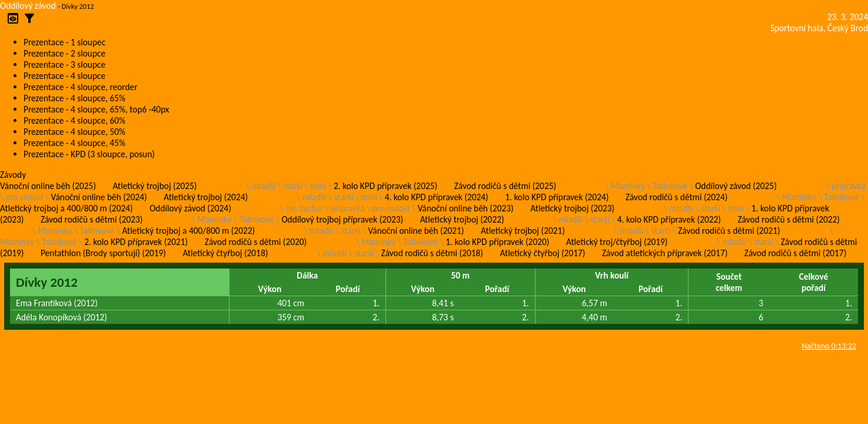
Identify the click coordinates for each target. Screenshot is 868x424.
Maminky (628, 186)
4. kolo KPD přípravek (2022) (669, 219)
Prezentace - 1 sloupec (64, 42)
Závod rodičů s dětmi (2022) (788, 219)
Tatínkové (670, 186)
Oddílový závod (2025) (736, 186)
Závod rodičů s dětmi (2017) (795, 253)
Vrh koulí (612, 275)
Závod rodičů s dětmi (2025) (505, 186)
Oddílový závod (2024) (190, 208)
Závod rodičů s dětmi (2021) (729, 231)
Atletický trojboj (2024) (206, 197)
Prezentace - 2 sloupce (64, 53)
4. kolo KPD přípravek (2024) (437, 197)
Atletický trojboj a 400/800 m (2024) (66, 208)
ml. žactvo (305, 208)
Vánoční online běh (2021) (416, 231)
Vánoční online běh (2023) (466, 208)
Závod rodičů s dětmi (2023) (92, 219)
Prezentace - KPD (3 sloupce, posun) (89, 154)
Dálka (307, 275)
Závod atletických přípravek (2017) (665, 253)
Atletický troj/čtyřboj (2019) (617, 242)
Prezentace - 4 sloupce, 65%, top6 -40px (96, 109)
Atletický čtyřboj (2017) (543, 253)
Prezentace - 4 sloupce (64, 76)
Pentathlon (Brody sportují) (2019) (103, 253)
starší (293, 186)
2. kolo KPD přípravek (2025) (385, 186)
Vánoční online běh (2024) (99, 197)
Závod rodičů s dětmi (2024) (676, 197)
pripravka (849, 186)
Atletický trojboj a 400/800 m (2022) (189, 231)
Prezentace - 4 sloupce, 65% (74, 98)
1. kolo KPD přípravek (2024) (557, 197)
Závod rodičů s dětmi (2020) (256, 242)
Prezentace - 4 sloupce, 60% (74, 120)
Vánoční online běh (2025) (48, 186)
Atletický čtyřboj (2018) (225, 253)
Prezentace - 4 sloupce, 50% (74, 132)
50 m (461, 275)
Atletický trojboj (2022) (462, 219)
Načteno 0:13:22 (829, 346)
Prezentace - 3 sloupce (64, 64)
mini (318, 186)
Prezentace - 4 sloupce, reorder (81, 87)
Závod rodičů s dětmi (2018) (432, 253)
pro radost (24, 197)
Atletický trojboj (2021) (523, 231)
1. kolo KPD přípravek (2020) (497, 242)
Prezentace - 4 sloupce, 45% (74, 143)
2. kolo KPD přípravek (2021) (136, 242)
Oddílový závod (28, 6)
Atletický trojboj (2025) (155, 186)
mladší (263, 186)
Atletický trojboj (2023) (572, 208)
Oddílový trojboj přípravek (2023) (342, 219)
